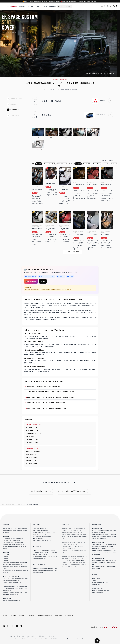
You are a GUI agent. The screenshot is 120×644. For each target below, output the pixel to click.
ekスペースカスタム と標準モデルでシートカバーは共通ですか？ (44, 386)
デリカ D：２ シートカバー (32, 439)
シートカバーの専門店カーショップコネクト (11, 504)
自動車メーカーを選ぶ (14, 99)
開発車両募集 (52, 6)
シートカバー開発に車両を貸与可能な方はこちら (72, 491)
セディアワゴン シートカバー (33, 430)
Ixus (106, 164)
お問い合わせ (58, 616)
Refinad (97, 164)
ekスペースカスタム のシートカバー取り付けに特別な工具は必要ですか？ (47, 408)
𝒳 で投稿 (43, 281)
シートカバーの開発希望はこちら (38, 491)
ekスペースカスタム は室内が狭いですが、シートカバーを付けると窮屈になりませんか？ (51, 392)
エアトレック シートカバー (32, 427)
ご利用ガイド (31, 616)
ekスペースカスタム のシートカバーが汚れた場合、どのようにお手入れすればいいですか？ (51, 397)
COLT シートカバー (31, 436)
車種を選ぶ (11, 104)
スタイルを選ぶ (13, 110)
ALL (39, 164)
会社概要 (22, 616)
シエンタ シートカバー (31, 463)
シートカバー (31, 6)
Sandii (87, 164)
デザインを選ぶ (13, 115)
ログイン (6, 616)
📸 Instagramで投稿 (31, 281)
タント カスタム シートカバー (33, 451)
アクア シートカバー (31, 460)
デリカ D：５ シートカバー (32, 442)
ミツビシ (25, 504)
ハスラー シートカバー (31, 457)
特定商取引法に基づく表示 (45, 616)
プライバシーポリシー (71, 616)
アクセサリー (39, 6)
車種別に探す (23, 6)
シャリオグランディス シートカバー (34, 433)
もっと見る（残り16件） (72, 252)
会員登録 (14, 616)
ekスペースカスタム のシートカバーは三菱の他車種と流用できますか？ (46, 403)
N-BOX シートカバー (31, 454)
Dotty (114, 164)
